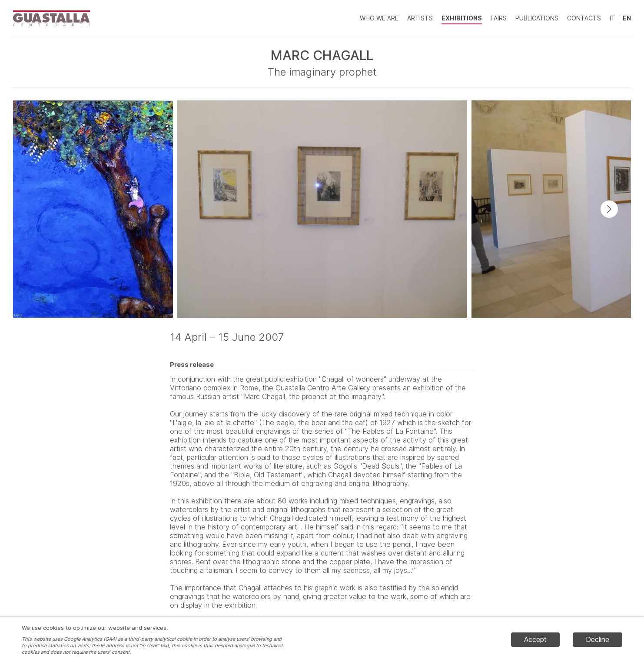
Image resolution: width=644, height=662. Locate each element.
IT (612, 18)
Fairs (499, 18)
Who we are (379, 18)
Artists (420, 18)
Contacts (584, 18)
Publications (537, 18)
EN (627, 18)
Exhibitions (462, 18)
